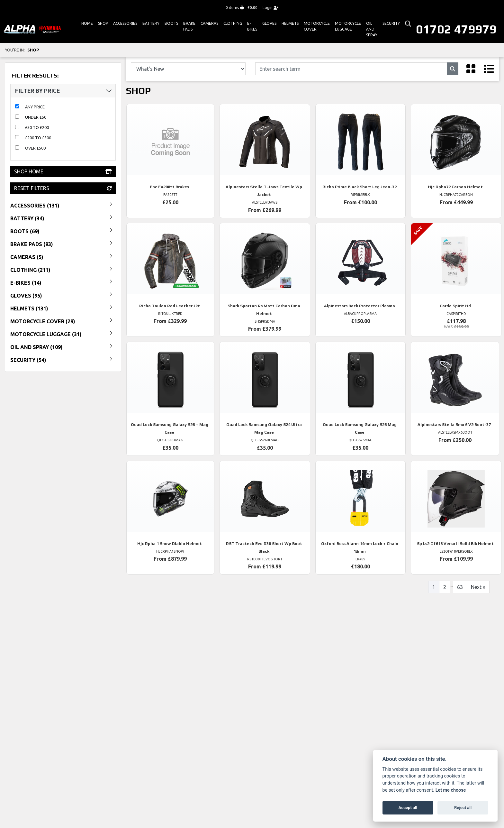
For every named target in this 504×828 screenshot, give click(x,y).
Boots (171, 23)
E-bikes (252, 26)
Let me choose (451, 790)
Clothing (233, 23)
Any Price (35, 107)
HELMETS (290, 23)
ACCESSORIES (125, 23)
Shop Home (63, 171)
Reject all (463, 808)
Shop (103, 23)
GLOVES (269, 23)
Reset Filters (63, 188)
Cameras (209, 23)
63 (460, 587)
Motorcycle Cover (317, 26)
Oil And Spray (372, 29)
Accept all (408, 808)
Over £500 (35, 148)
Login (270, 8)
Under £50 (36, 117)
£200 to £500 (38, 138)
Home (87, 23)
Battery (151, 23)
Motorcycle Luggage (348, 26)
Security (391, 23)
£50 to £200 (37, 127)
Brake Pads (189, 26)
